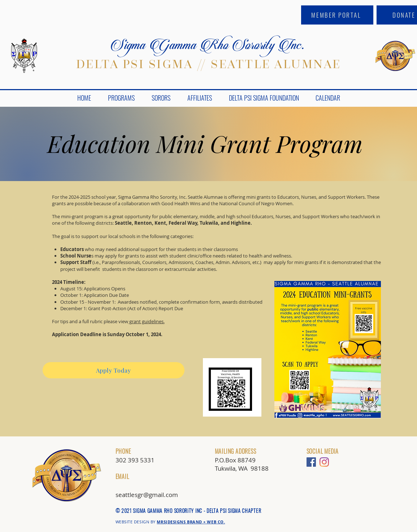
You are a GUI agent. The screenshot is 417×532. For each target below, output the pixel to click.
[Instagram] (324, 462)
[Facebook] (311, 462)
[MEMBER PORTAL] (337, 15)
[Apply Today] (114, 370)
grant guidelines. (146, 321)
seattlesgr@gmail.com (147, 495)
